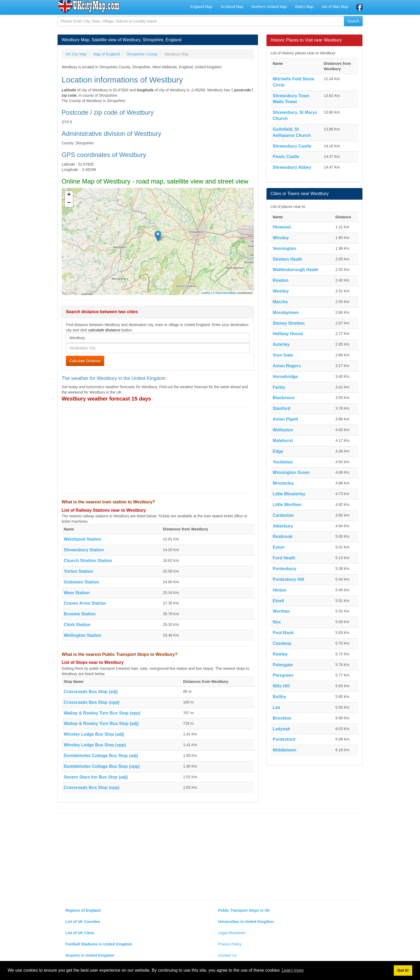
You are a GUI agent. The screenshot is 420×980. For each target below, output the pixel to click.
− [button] (69, 203)
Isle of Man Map (335, 7)
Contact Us (227, 955)
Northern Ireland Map (269, 7)
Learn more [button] (293, 970)
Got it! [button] (403, 970)
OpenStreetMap (226, 293)
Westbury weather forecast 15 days (106, 399)
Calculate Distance (85, 361)
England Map (201, 7)
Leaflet (206, 293)
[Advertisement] (158, 451)
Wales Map (304, 7)
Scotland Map (232, 7)
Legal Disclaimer (232, 933)
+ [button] (69, 195)
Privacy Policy (230, 944)
